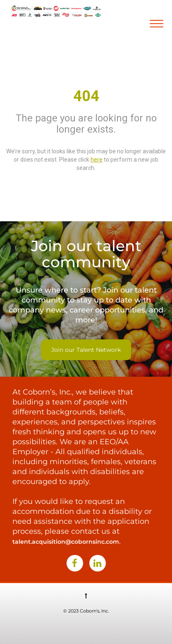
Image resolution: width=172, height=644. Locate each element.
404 (86, 96)
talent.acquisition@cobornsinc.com (66, 542)
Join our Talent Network (86, 350)
